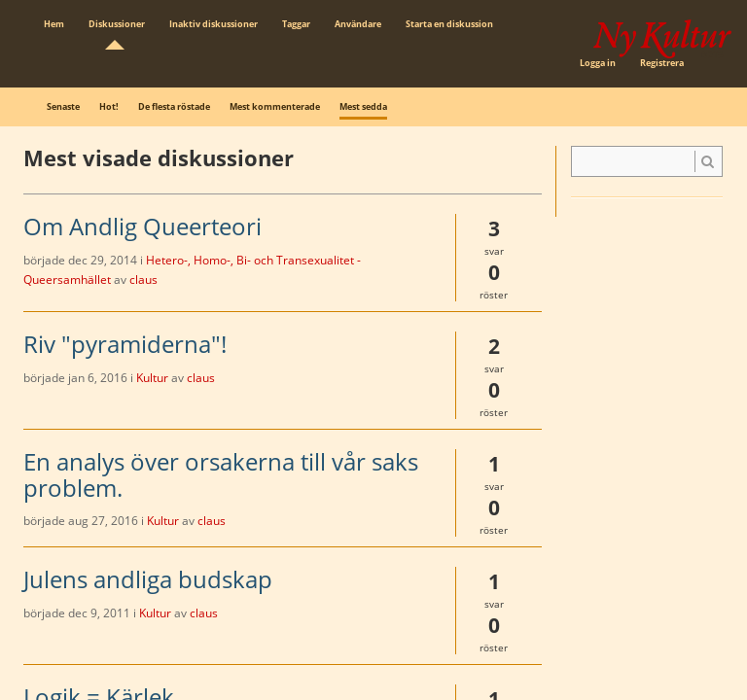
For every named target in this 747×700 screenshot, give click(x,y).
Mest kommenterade (275, 106)
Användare (358, 24)
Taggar (296, 24)
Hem (54, 24)
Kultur (152, 377)
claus (143, 279)
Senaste (63, 106)
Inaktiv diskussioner (213, 24)
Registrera (662, 63)
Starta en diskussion (449, 24)
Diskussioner (117, 24)
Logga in (598, 63)
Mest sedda (363, 106)
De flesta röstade (174, 106)
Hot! (109, 106)
